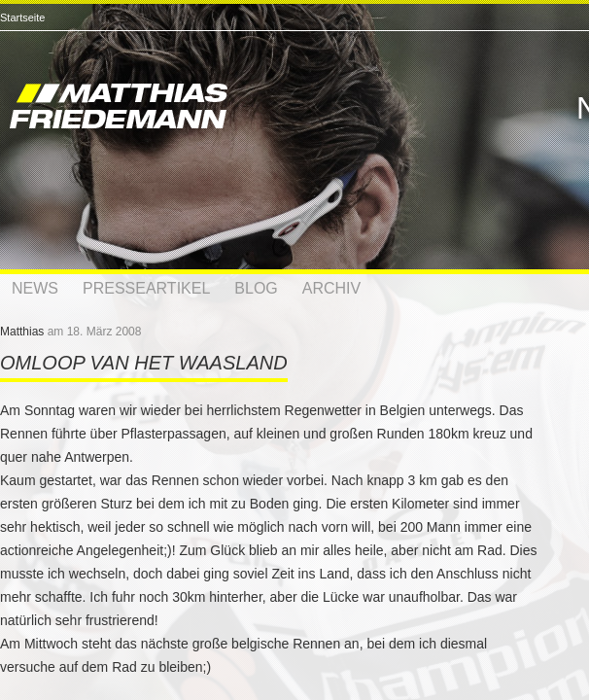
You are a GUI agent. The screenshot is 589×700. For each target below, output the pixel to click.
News (35, 288)
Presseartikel (146, 288)
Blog (256, 288)
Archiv (331, 288)
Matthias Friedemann (204, 109)
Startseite (22, 17)
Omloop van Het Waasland (144, 363)
